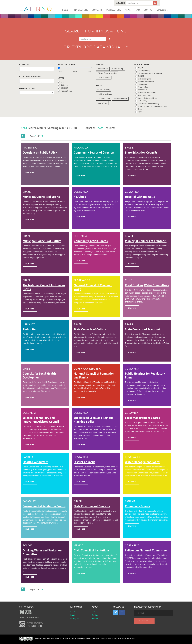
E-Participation (104, 78)
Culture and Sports (144, 79)
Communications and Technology (150, 73)
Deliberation (103, 69)
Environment (142, 84)
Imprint (95, 619)
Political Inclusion (105, 94)
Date (100, 128)
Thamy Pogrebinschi (84, 638)
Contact (149, 10)
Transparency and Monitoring (148, 104)
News (128, 10)
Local (61, 82)
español (74, 615)
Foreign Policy (143, 87)
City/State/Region (30, 77)
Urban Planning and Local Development (152, 106)
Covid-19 (141, 76)
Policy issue (142, 65)
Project (65, 10)
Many (140, 112)
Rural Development (145, 95)
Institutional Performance (147, 93)
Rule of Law (102, 103)
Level (61, 78)
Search (121, 3)
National (63, 88)
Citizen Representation (107, 73)
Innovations (81, 10)
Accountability (104, 99)
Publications (114, 10)
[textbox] (21, 69)
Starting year (66, 65)
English (73, 611)
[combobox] (37, 69)
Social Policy (142, 101)
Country (25, 65)
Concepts (97, 10)
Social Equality (104, 90)
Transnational (65, 91)
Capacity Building (144, 71)
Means (100, 65)
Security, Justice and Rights (147, 98)
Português (75, 619)
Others (140, 109)
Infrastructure (143, 90)
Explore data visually (100, 47)
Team (137, 10)
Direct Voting (118, 69)
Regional (63, 85)
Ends (99, 86)
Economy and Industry (146, 82)
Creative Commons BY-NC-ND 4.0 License (120, 638)
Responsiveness (120, 99)
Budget (140, 68)
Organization (27, 89)
